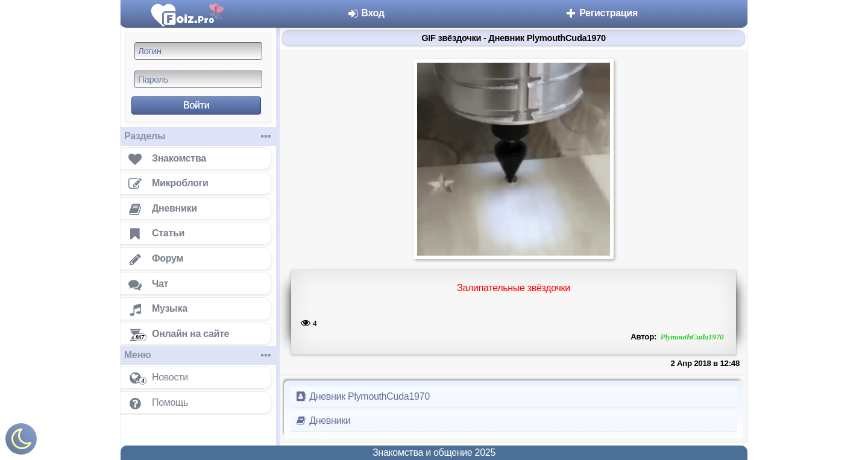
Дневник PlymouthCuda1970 (362, 396)
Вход (366, 13)
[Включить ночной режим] (21, 442)
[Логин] (198, 51)
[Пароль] (198, 79)
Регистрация (601, 13)
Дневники (323, 421)
